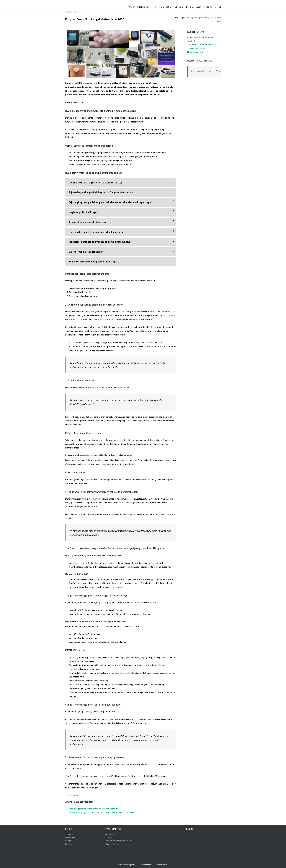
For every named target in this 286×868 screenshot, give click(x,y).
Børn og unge (110, 834)
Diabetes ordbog (112, 844)
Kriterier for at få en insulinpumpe (202, 45)
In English (69, 841)
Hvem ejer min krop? (196, 52)
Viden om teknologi (139, 7)
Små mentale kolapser (197, 48)
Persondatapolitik (162, 865)
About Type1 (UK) (205, 7)
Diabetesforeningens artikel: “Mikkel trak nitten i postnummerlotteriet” (102, 812)
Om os (178, 7)
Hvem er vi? (70, 834)
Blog (189, 7)
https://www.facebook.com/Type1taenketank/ (212, 71)
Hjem (176, 18)
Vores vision (70, 837)
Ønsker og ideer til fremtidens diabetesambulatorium (94, 809)
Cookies (68, 844)
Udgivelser (184, 18)
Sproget (108, 837)
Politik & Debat (161, 7)
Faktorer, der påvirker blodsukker (118, 841)
